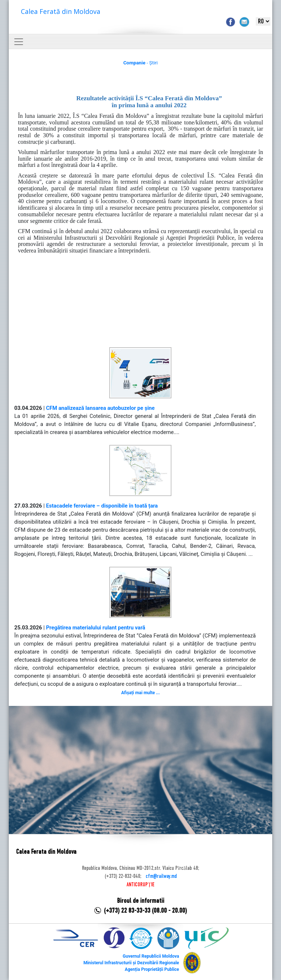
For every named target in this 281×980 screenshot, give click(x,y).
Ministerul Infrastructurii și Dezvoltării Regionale (131, 963)
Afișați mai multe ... (140, 693)
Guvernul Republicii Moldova (151, 956)
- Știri (140, 63)
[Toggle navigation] (19, 42)
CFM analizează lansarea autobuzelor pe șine (100, 408)
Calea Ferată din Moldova (61, 11)
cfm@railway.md (161, 876)
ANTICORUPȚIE (140, 885)
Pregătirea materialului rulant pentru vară (96, 628)
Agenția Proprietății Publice (152, 969)
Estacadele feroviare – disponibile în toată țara (102, 506)
